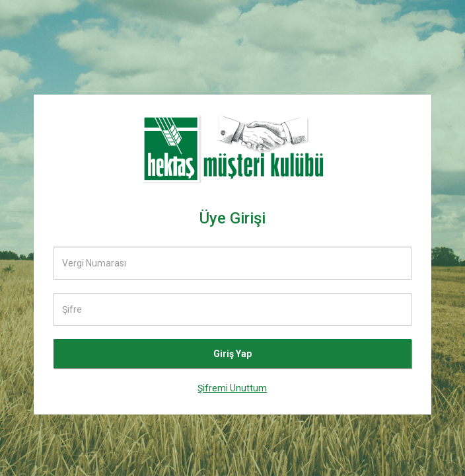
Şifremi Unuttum (232, 388)
